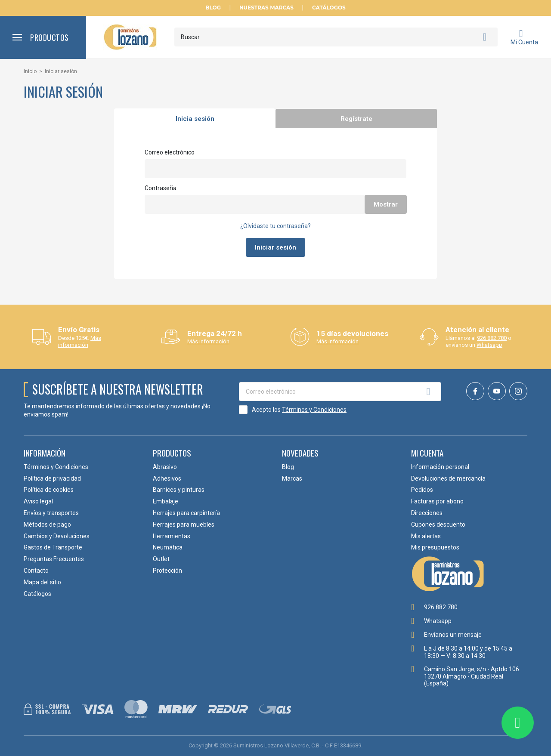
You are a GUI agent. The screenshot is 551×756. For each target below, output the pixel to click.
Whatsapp (489, 345)
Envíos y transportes (51, 513)
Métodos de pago (47, 525)
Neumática (168, 547)
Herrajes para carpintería (186, 513)
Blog (213, 8)
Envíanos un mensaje (453, 635)
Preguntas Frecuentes (54, 559)
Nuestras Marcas (266, 8)
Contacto (36, 571)
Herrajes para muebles (184, 525)
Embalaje (166, 501)
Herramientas (172, 536)
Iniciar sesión (275, 247)
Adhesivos (167, 478)
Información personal (440, 467)
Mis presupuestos (435, 547)
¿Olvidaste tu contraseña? (275, 226)
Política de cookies (49, 490)
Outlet (161, 559)
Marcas (292, 478)
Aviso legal (38, 501)
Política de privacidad (52, 478)
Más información (80, 342)
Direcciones (427, 513)
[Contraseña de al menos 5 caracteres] (275, 204)
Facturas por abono (437, 501)
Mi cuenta (427, 453)
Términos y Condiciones (314, 410)
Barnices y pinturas (179, 490)
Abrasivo (165, 467)
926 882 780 (492, 338)
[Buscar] (336, 37)
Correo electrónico (170, 152)
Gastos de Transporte (53, 547)
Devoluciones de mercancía (448, 478)
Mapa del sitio (42, 582)
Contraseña (161, 188)
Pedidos (422, 490)
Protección (167, 571)
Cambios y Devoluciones (57, 536)
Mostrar (386, 204)
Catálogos (329, 8)
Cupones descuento (438, 525)
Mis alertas (426, 536)
